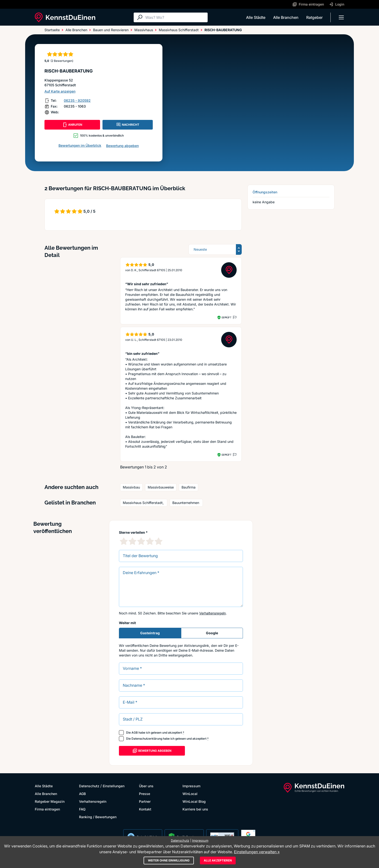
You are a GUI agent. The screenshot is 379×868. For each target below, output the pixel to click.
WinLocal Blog (194, 801)
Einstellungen (114, 786)
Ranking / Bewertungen (98, 817)
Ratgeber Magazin (50, 801)
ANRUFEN (72, 125)
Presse (145, 794)
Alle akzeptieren (218, 860)
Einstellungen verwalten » (257, 852)
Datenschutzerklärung (147, 739)
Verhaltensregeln (212, 613)
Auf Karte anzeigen (60, 91)
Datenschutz (89, 786)
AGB (135, 733)
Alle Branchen (286, 17)
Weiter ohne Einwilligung (169, 860)
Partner (145, 801)
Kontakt (145, 809)
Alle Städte (256, 17)
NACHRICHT (128, 125)
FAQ (82, 809)
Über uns (146, 786)
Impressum (191, 786)
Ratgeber (314, 17)
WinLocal (190, 794)
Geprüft (226, 317)
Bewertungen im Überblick (80, 145)
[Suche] (175, 17)
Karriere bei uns (195, 809)
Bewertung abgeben (122, 146)
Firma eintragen (47, 809)
